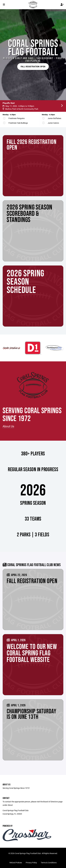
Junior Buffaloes (54, 118)
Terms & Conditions (49, 863)
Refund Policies (16, 863)
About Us (8, 426)
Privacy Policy (31, 863)
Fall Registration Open (33, 66)
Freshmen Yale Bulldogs (18, 123)
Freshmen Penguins (17, 118)
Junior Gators (53, 123)
